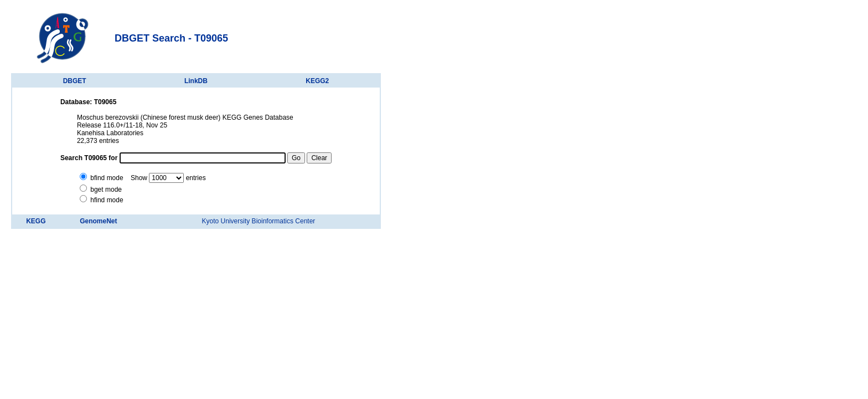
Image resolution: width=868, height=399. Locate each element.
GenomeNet (98, 221)
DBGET (75, 81)
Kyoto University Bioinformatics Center (259, 221)
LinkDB (196, 81)
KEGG (36, 221)
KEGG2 (317, 81)
